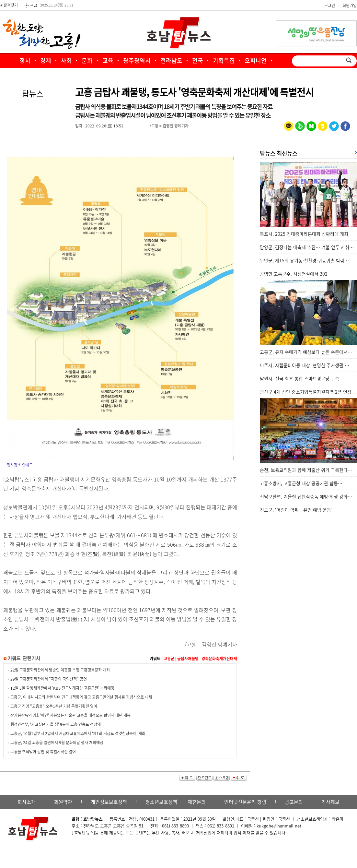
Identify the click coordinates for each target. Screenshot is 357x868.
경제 (46, 60)
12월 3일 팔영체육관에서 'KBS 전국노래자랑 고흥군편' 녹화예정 (62, 688)
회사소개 (27, 802)
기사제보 (330, 802)
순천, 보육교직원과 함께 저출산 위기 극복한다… (306, 470)
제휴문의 (197, 802)
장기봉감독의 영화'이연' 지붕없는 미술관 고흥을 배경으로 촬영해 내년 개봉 (70, 715)
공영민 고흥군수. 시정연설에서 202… (296, 274)
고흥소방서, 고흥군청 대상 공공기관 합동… (301, 483)
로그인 (330, 6)
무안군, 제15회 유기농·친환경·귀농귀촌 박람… (304, 260)
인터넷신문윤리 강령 (245, 802)
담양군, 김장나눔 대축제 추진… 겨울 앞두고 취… (307, 247)
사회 (66, 60)
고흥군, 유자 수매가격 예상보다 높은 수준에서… (306, 352)
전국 (198, 60)
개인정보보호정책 (109, 802)
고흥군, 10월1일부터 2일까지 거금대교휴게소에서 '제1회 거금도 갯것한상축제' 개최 (78, 733)
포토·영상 (143, 74)
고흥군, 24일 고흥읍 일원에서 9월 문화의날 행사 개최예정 (57, 743)
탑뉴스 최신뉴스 (279, 153)
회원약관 (63, 802)
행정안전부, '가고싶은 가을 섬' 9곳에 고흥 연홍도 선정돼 (56, 724)
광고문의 (294, 802)
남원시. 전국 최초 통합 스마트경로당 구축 (299, 378)
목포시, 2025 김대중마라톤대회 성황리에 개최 (304, 234)
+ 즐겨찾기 (9, 5)
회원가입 (350, 6)
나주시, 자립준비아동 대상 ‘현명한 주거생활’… (305, 365)
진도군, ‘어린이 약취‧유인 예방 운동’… (298, 510)
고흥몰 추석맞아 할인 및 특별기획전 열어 (43, 752)
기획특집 (224, 60)
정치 (25, 60)
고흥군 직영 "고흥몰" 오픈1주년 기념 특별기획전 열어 (54, 706)
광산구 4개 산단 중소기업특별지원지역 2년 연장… (308, 392)
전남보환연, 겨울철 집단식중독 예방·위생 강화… (306, 496)
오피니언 (256, 60)
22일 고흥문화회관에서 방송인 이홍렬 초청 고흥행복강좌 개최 (60, 670)
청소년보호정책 (161, 802)
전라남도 (171, 60)
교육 (108, 60)
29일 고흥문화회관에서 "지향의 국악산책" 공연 (49, 679)
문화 (87, 60)
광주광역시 (137, 60)
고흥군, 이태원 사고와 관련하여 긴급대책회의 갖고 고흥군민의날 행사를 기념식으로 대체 (81, 697)
